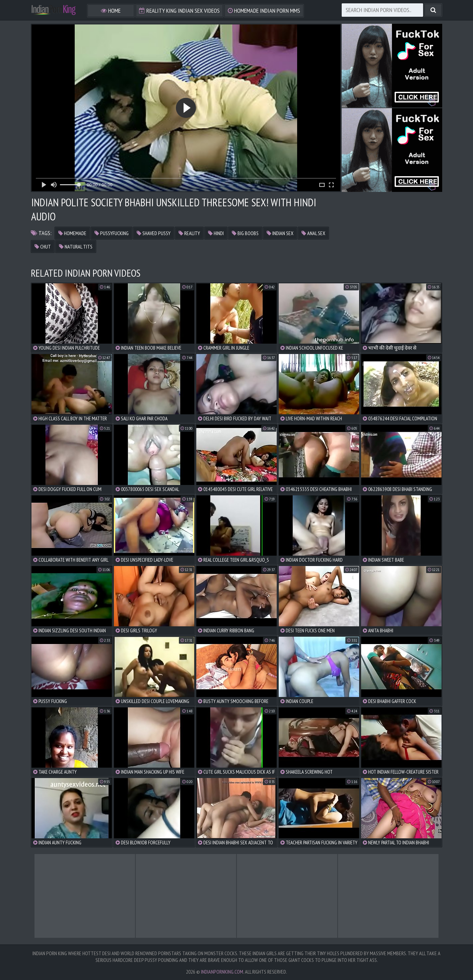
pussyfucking (112, 233)
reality (189, 233)
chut (43, 247)
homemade (72, 233)
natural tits (76, 247)
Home (111, 11)
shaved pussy (154, 233)
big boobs (245, 233)
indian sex (280, 233)
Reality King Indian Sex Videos (179, 11)
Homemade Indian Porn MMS (264, 11)
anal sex (313, 233)
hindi (216, 233)
